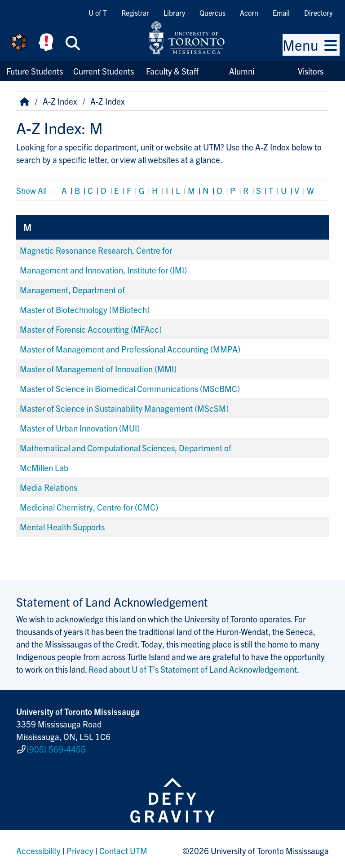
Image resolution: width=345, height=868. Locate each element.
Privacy (80, 847)
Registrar (135, 13)
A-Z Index (60, 101)
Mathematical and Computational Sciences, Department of (126, 448)
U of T (98, 13)
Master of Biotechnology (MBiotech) (85, 309)
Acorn (249, 13)
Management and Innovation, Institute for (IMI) (103, 270)
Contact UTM (123, 847)
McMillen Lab (44, 467)
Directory (318, 13)
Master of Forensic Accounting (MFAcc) (91, 329)
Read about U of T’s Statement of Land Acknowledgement (193, 669)
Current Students (104, 71)
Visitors (311, 71)
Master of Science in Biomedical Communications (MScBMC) (130, 388)
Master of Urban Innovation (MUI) (80, 428)
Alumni (242, 71)
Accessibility (38, 847)
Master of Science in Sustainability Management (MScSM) (124, 408)
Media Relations (49, 487)
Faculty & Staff (172, 71)
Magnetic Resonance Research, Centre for (96, 250)
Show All (31, 190)
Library (174, 13)
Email (281, 13)
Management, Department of (72, 290)
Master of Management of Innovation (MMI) (98, 369)
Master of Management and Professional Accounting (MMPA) (130, 349)
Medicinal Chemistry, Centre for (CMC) (89, 507)
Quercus (212, 13)
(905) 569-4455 (56, 747)
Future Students (35, 71)
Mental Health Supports (62, 527)
